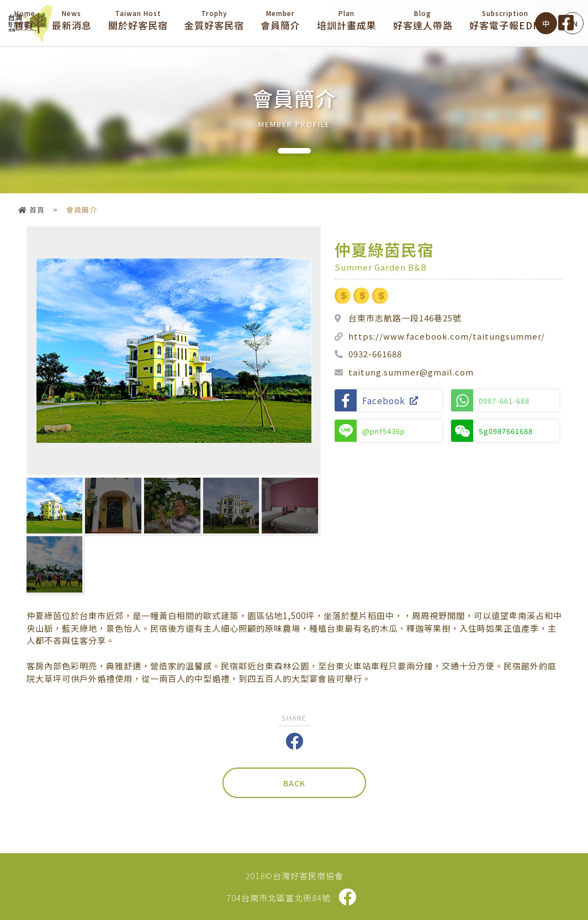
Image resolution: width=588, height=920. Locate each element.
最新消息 (72, 20)
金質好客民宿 (214, 20)
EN (573, 23)
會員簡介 (280, 20)
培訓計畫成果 (347, 20)
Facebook (377, 400)
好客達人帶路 (423, 20)
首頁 (25, 20)
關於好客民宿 (138, 20)
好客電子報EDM (505, 20)
